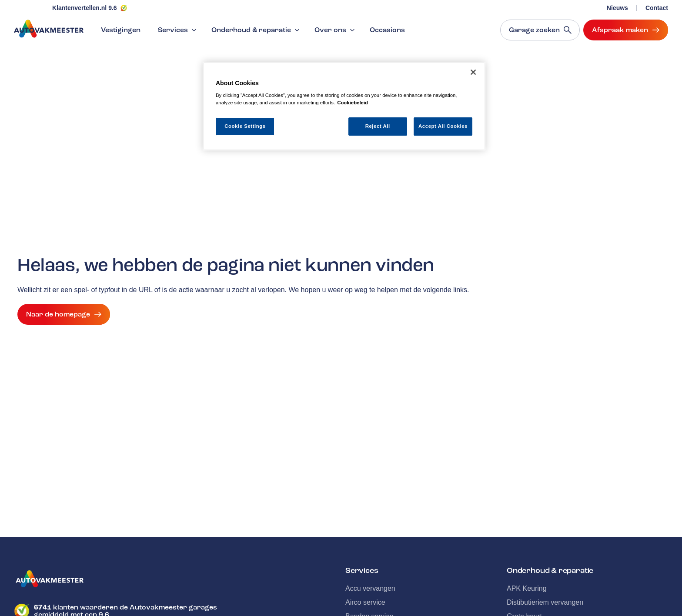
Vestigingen (121, 30)
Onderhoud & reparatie (256, 30)
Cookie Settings (245, 126)
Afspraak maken (626, 30)
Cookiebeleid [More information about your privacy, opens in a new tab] (353, 103)
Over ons (336, 30)
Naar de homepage (64, 314)
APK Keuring (527, 588)
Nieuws (617, 8)
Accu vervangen (370, 588)
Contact (657, 8)
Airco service (365, 602)
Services (178, 30)
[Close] (473, 72)
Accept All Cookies (443, 126)
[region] (344, 106)
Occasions (387, 30)
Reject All (378, 126)
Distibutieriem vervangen (545, 602)
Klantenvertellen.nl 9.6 (85, 8)
